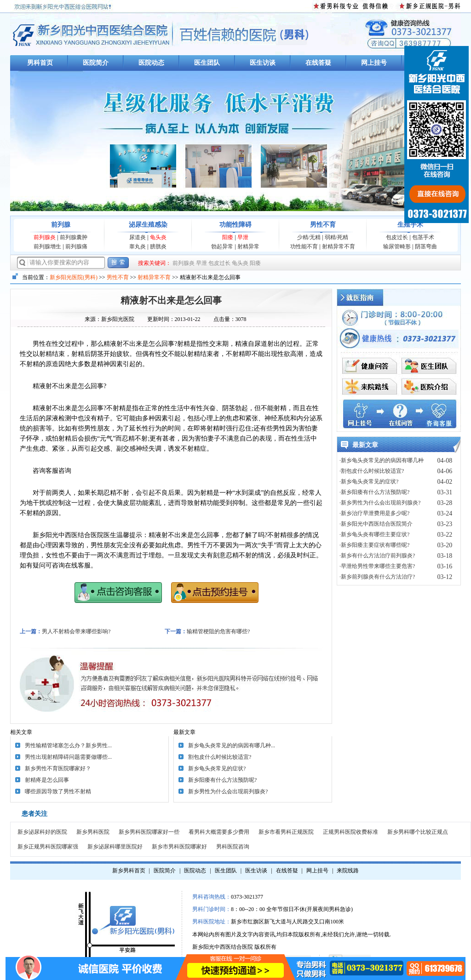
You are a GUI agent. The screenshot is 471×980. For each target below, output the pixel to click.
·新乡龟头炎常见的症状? (369, 481)
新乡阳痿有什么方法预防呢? (222, 780)
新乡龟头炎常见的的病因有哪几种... (232, 745)
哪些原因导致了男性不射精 (58, 791)
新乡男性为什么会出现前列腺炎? (228, 791)
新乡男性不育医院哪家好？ (58, 768)
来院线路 (348, 871)
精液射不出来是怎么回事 (171, 300)
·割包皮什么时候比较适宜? (372, 471)
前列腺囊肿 (74, 237)
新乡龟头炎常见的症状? (217, 768)
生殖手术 (410, 225)
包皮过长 (397, 237)
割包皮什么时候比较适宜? (220, 757)
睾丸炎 (138, 246)
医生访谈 (263, 63)
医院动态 (151, 63)
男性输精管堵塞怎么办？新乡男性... (68, 745)
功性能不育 (304, 246)
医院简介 (96, 63)
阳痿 (228, 237)
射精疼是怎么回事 (47, 780)
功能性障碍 (235, 225)
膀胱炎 (158, 246)
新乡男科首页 (129, 871)
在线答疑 (318, 63)
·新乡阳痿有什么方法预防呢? (374, 492)
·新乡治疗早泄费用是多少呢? (374, 513)
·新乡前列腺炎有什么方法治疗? (377, 577)
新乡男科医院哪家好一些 (149, 832)
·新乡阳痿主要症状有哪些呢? (374, 545)
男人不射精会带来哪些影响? (76, 631)
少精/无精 (309, 237)
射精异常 (248, 246)
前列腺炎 (45, 237)
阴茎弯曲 (426, 246)
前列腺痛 (76, 246)
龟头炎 (158, 237)
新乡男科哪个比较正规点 (418, 832)
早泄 (243, 237)
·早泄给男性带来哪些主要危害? (377, 566)
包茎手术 (423, 237)
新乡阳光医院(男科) (74, 277)
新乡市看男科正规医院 (286, 832)
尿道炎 (138, 237)
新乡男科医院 (93, 832)
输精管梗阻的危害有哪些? (218, 631)
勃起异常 (222, 246)
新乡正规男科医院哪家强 (48, 847)
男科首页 (40, 63)
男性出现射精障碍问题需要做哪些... (68, 757)
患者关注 (34, 814)
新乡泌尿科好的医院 (42, 832)
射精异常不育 (339, 246)
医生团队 (207, 63)
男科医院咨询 (233, 847)
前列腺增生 (47, 246)
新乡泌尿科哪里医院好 (115, 847)
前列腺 (61, 225)
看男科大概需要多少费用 (219, 832)
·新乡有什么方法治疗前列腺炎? (377, 556)
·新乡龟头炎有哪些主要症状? (374, 534)
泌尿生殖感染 (148, 225)
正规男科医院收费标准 (350, 832)
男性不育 (323, 225)
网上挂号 (374, 63)
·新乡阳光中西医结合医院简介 (376, 524)
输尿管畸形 (397, 246)
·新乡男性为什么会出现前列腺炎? (380, 503)
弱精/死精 (336, 237)
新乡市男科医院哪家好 (179, 847)
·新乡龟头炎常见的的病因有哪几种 (382, 460)
